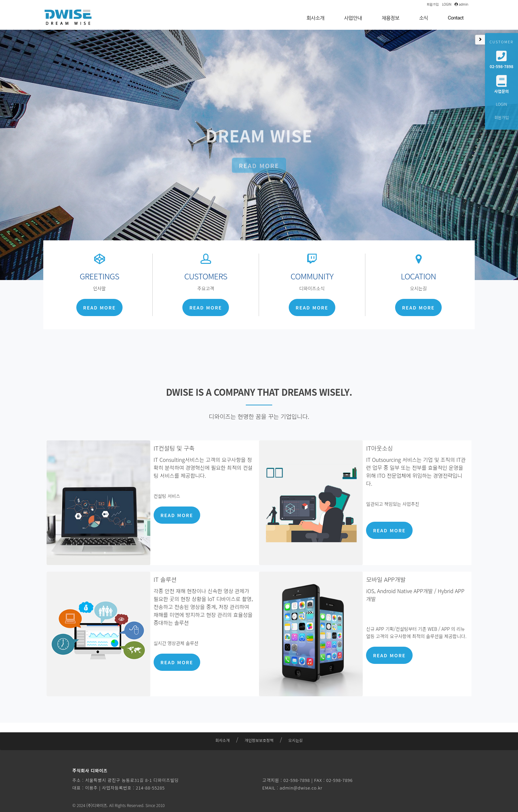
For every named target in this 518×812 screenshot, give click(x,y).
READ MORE (259, 173)
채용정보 (390, 18)
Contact (456, 18)
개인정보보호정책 (259, 740)
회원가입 (433, 4)
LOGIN (447, 4)
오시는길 (296, 740)
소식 (424, 18)
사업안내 (353, 18)
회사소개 (315, 18)
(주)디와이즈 (97, 805)
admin (461, 4)
